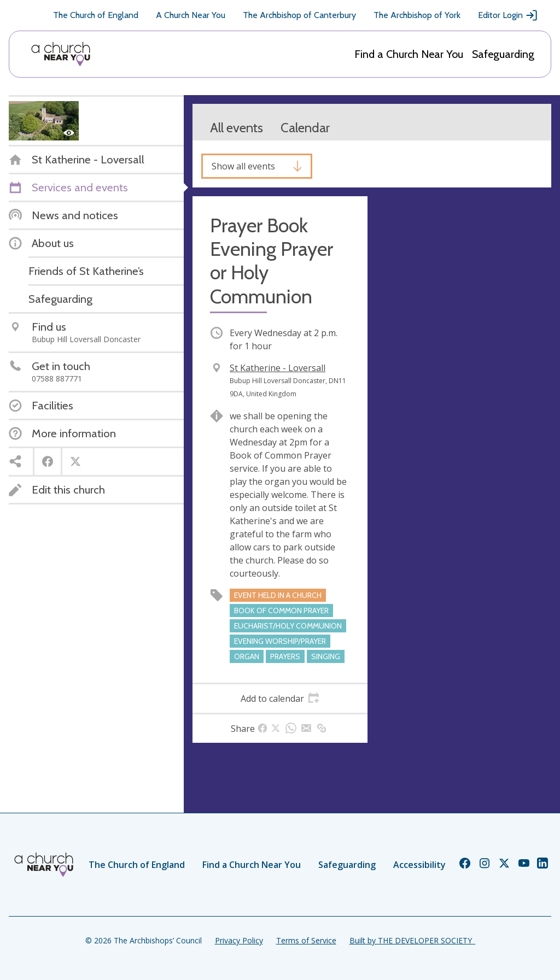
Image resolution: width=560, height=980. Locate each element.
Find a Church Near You (409, 54)
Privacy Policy (239, 940)
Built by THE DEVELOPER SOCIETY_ (412, 940)
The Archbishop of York (417, 15)
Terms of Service (306, 940)
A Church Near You (191, 15)
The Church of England (96, 15)
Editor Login (508, 15)
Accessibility (419, 865)
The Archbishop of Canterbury (299, 15)
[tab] (280, 699)
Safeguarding (503, 54)
